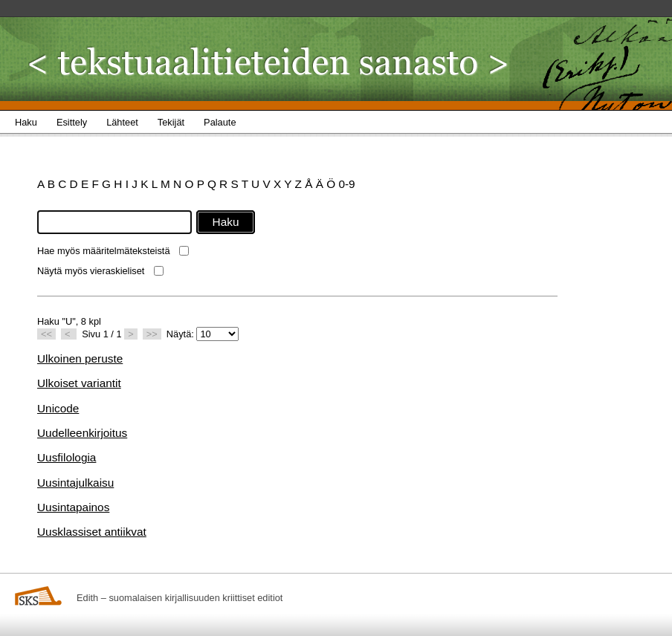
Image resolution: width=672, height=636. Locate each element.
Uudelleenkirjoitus (82, 433)
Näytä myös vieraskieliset (91, 271)
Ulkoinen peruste (80, 358)
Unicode (58, 408)
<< (46, 334)
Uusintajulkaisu (75, 483)
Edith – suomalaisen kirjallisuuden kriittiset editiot (180, 598)
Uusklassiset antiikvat (92, 532)
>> (152, 334)
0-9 (346, 184)
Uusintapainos (73, 507)
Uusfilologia (67, 457)
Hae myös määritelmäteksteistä (104, 251)
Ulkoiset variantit (79, 383)
